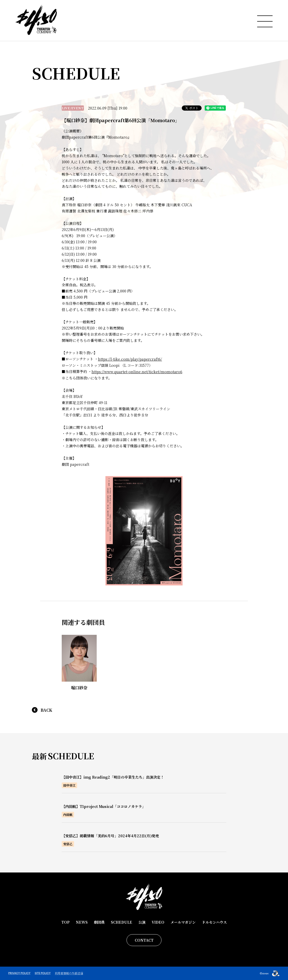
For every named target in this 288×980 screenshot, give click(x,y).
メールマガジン (183, 922)
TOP (66, 922)
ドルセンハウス (214, 922)
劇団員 (99, 922)
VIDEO (158, 922)
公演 (142, 922)
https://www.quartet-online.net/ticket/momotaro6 (137, 372)
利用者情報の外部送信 (69, 973)
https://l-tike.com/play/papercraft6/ (130, 359)
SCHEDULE (121, 922)
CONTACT (144, 940)
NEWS (82, 922)
